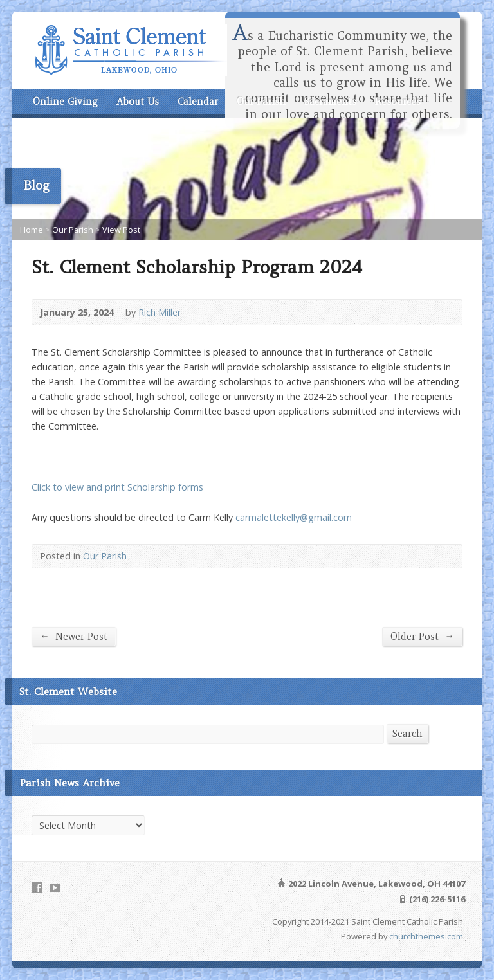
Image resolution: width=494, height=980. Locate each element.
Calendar (198, 102)
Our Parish (261, 102)
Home (32, 230)
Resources (398, 102)
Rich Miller (160, 312)
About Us (138, 102)
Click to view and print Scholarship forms (117, 487)
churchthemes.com (426, 936)
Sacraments (330, 102)
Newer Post (73, 636)
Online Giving (65, 102)
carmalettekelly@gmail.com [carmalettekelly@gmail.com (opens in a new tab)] (294, 517)
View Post (121, 230)
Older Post (422, 636)
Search (407, 734)
